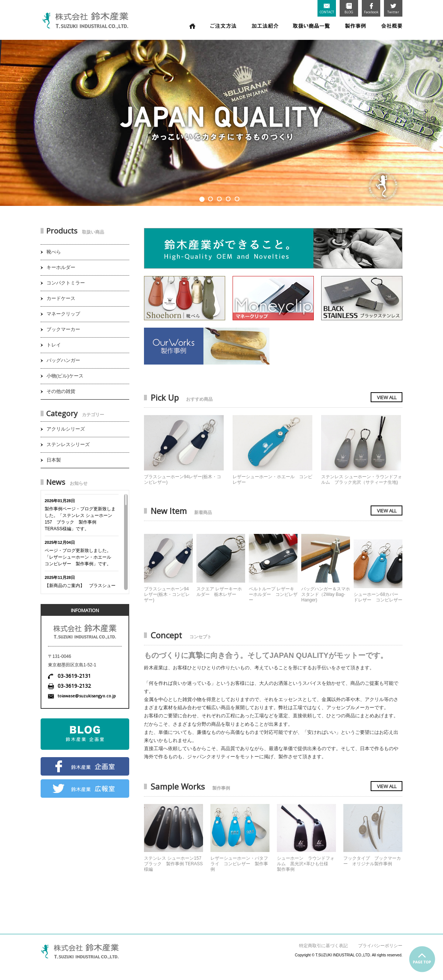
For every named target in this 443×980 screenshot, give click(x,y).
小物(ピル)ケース (65, 376)
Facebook (371, 9)
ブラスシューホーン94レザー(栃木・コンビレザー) (167, 594)
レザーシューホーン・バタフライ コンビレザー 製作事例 (239, 864)
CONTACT (327, 9)
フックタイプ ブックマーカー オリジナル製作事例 (372, 861)
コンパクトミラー (66, 283)
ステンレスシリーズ (68, 444)
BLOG (349, 9)
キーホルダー (61, 267)
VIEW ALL (387, 397)
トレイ (54, 345)
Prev (9, 120)
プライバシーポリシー (380, 946)
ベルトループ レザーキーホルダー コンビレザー (273, 594)
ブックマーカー (63, 329)
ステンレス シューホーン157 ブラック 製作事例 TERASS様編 (173, 864)
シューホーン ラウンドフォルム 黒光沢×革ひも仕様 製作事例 (306, 864)
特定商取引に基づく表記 (323, 946)
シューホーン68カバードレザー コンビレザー (378, 597)
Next (434, 120)
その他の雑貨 (61, 391)
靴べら (54, 252)
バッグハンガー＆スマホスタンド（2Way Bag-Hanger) (326, 594)
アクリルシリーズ (66, 429)
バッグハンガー (63, 360)
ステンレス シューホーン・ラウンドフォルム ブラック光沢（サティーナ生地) (362, 479)
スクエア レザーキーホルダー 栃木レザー (219, 592)
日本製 (54, 460)
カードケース (61, 298)
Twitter (393, 9)
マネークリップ (63, 314)
